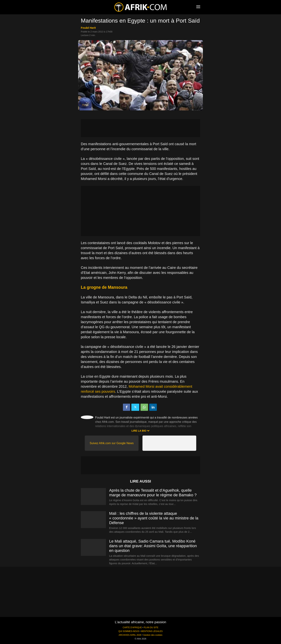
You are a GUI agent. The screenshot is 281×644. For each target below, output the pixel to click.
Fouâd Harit (88, 28)
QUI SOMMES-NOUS (129, 631)
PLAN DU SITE (151, 628)
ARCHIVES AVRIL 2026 (130, 635)
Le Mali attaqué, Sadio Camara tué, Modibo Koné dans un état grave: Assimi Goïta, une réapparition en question (153, 546)
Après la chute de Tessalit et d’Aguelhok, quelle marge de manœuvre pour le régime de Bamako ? (153, 493)
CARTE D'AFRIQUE (132, 628)
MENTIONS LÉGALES (152, 631)
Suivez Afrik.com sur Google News (112, 443)
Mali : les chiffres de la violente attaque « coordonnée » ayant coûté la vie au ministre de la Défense (154, 518)
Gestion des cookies (153, 635)
